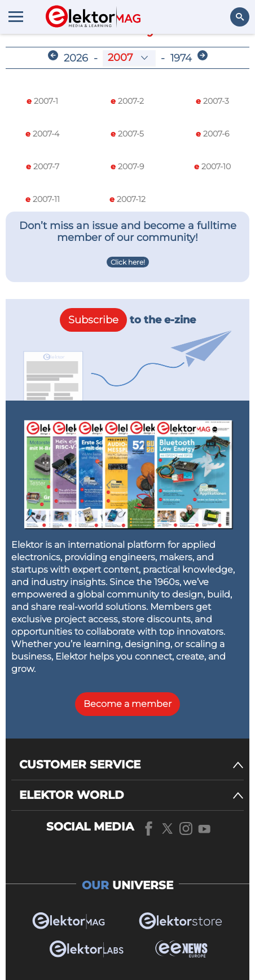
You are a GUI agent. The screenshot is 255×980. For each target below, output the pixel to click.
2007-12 (128, 199)
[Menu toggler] (16, 16)
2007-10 (212, 166)
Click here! (128, 262)
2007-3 (212, 101)
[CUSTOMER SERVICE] (131, 765)
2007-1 (42, 101)
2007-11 (43, 199)
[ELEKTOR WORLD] (131, 795)
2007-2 (127, 101)
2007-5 (127, 134)
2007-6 (212, 134)
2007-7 (43, 166)
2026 (76, 58)
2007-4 (42, 134)
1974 (181, 58)
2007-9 (127, 166)
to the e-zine (128, 320)
